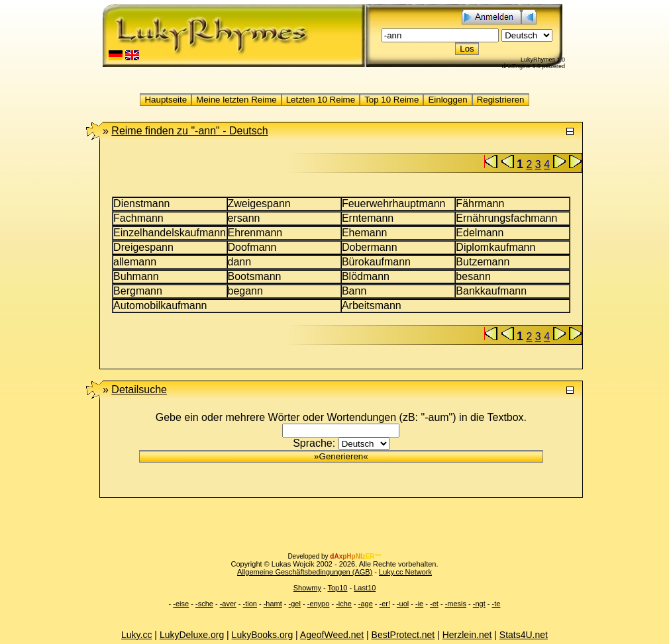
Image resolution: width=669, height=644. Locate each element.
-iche (344, 604)
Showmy (307, 588)
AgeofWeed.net (332, 635)
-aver (228, 604)
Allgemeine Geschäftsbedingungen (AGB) (305, 572)
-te (496, 604)
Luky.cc (136, 635)
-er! (385, 604)
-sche (204, 604)
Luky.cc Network (405, 572)
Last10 (365, 588)
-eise (181, 604)
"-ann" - (189, 131)
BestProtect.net (403, 635)
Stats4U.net (524, 635)
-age (366, 604)
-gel (295, 604)
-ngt (479, 604)
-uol (403, 604)
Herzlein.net (467, 635)
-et (434, 604)
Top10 (337, 588)
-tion (250, 604)
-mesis (456, 604)
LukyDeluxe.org (192, 635)
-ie (419, 604)
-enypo (319, 604)
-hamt (273, 604)
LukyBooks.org (263, 635)
